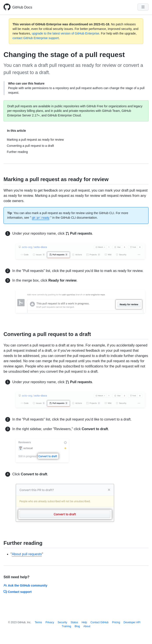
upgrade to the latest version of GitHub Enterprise (65, 33)
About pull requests (27, 554)
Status (74, 622)
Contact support (18, 592)
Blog (77, 626)
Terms (38, 622)
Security (62, 622)
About (87, 626)
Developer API (132, 622)
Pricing (116, 622)
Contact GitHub (100, 622)
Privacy (50, 622)
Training (66, 626)
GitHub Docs (22, 7)
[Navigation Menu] (143, 7)
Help (84, 622)
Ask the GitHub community (25, 585)
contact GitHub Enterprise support (36, 38)
